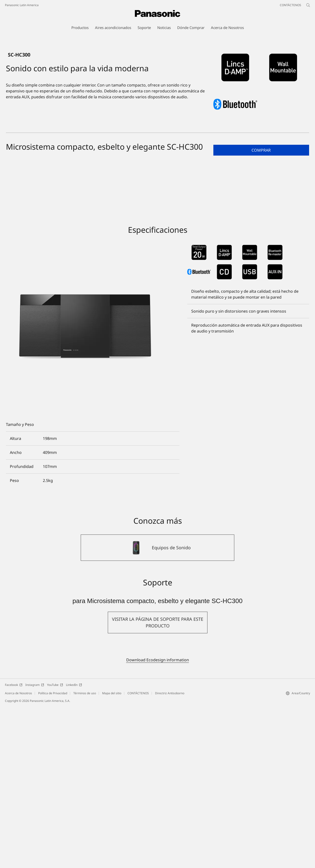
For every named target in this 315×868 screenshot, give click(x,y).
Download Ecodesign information (158, 822)
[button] (261, 312)
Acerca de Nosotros (18, 855)
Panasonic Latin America (22, 5)
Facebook (14, 846)
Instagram (35, 846)
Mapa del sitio (112, 855)
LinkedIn (74, 846)
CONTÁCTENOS (138, 855)
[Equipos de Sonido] (157, 709)
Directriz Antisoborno (170, 855)
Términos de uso (85, 855)
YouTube (55, 846)
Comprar (261, 312)
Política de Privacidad (53, 855)
